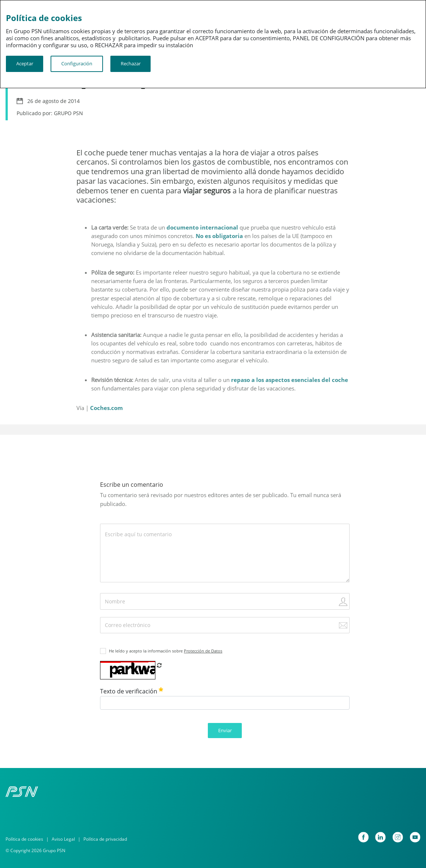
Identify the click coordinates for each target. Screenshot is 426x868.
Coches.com (106, 408)
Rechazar (131, 63)
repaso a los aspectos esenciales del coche (290, 380)
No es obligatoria (219, 236)
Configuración (77, 63)
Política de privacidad (105, 839)
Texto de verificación (132, 691)
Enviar (225, 730)
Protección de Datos (203, 651)
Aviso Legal (63, 839)
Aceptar (25, 63)
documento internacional (202, 227)
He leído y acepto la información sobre (166, 651)
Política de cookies (24, 839)
